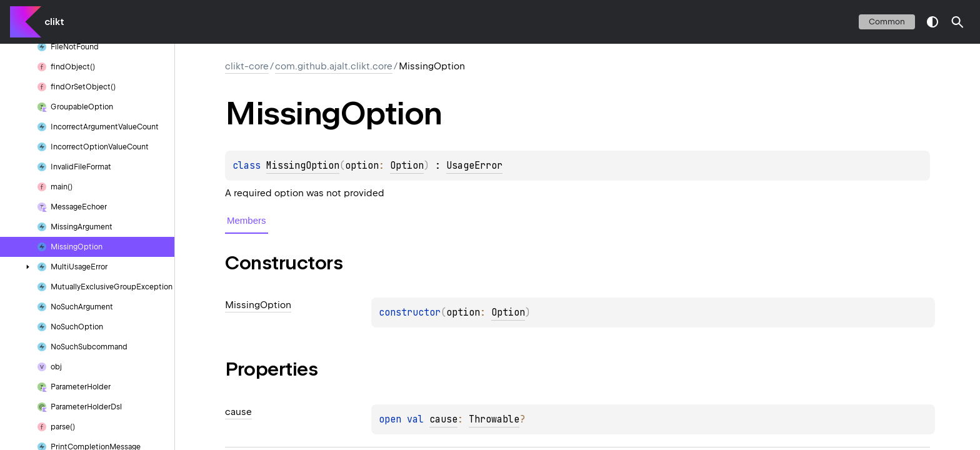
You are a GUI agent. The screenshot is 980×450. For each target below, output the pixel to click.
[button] (957, 22)
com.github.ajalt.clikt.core (334, 66)
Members (247, 220)
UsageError (474, 166)
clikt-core (247, 66)
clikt (54, 22)
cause (443, 419)
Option (407, 166)
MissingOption (303, 166)
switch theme (932, 22)
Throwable (494, 419)
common (887, 22)
